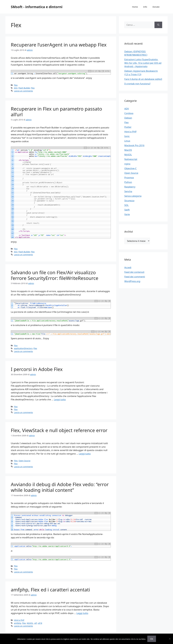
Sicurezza (129, 200)
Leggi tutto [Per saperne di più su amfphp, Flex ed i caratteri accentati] (82, 613)
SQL (127, 205)
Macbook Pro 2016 (134, 145)
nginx (127, 164)
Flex (16, 85)
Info (145, 7)
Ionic (127, 136)
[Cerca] (158, 25)
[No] (170, 639)
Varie (127, 214)
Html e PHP (19, 620)
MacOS (128, 150)
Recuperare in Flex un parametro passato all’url (56, 112)
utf (35, 623)
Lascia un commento (23, 91)
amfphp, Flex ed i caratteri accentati (50, 590)
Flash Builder (24, 88)
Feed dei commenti (135, 277)
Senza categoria (133, 196)
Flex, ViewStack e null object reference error (59, 430)
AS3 (16, 88)
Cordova (129, 113)
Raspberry (130, 187)
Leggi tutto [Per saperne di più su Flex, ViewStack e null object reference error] (85, 454)
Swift (127, 210)
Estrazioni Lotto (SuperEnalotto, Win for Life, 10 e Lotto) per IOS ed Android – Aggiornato (143, 63)
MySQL (30, 623)
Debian (128, 118)
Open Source (24, 461)
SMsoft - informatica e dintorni (37, 7)
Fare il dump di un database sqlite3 (143, 79)
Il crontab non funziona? (137, 84)
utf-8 (40, 623)
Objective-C (130, 168)
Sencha (128, 191)
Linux (127, 141)
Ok (152, 639)
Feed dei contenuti (134, 272)
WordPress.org (132, 281)
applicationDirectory (23, 348)
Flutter (128, 127)
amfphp (18, 623)
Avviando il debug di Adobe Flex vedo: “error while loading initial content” (60, 487)
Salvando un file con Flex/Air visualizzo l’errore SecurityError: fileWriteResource (55, 275)
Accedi (128, 267)
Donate (156, 7)
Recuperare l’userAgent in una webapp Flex (59, 45)
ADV (127, 109)
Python (128, 182)
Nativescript (131, 159)
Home (135, 7)
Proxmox (129, 178)
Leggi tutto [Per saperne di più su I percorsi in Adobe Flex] (60, 399)
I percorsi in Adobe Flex (37, 369)
